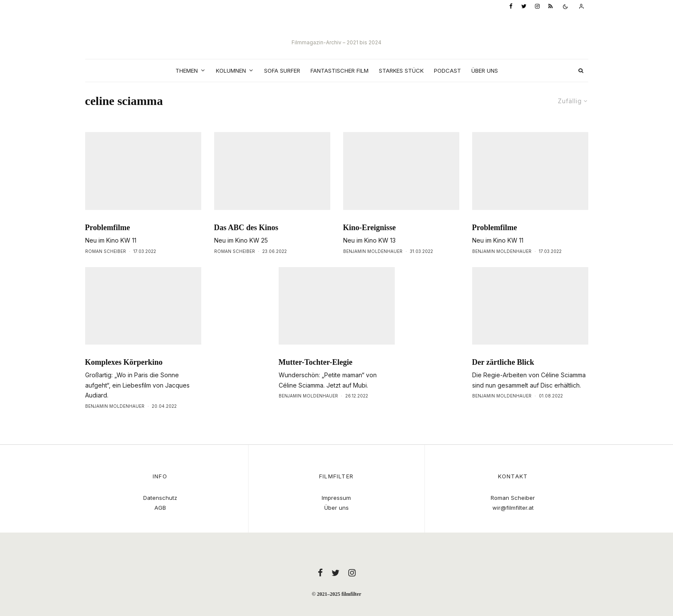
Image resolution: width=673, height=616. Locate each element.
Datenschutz (160, 498)
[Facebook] (511, 7)
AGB (160, 508)
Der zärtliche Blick (503, 378)
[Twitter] (524, 7)
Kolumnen (231, 71)
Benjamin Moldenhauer (373, 267)
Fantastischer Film (340, 71)
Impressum (336, 498)
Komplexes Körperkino (124, 378)
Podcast (447, 71)
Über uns (485, 71)
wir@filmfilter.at (513, 508)
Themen (187, 71)
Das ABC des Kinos (246, 243)
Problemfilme (108, 243)
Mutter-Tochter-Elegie (316, 378)
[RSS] (550, 7)
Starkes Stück (401, 71)
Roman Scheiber (106, 267)
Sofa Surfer (282, 71)
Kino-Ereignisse (370, 243)
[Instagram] (537, 7)
